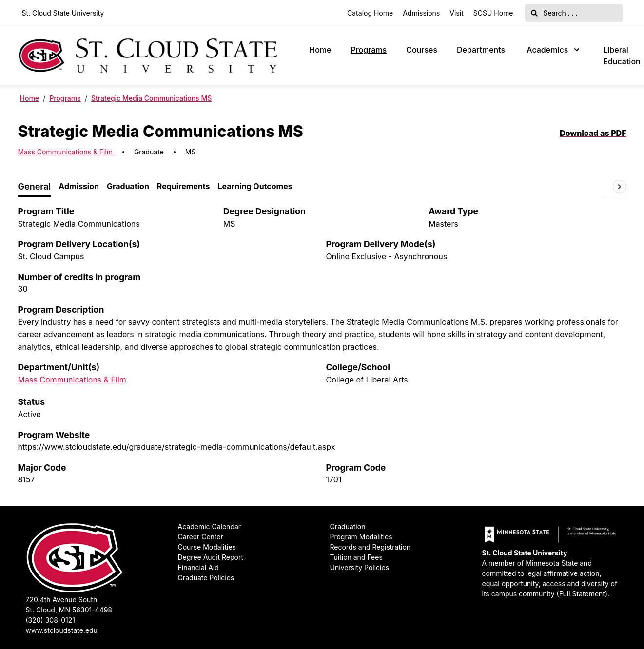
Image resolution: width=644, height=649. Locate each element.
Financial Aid (198, 567)
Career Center (201, 537)
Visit (456, 13)
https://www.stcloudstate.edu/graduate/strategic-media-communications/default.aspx (177, 447)
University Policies (360, 567)
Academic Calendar (210, 526)
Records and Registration (371, 547)
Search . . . (554, 13)
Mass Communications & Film (66, 152)
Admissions (421, 13)
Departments (481, 50)
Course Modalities (207, 547)
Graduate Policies (206, 578)
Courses (422, 50)
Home (320, 50)
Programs (369, 50)
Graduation (348, 526)
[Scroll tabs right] (620, 187)
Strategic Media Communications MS (151, 98)
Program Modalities (361, 537)
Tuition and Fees (356, 557)
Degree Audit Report (211, 557)
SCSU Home (493, 13)
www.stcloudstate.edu (62, 630)
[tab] (35, 187)
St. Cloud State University (63, 13)
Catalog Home (370, 13)
